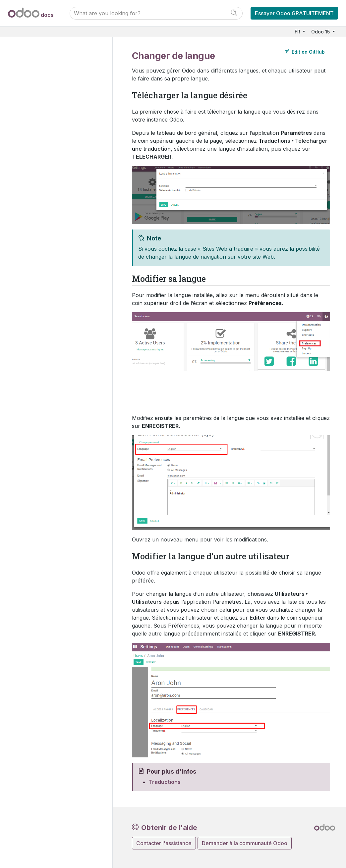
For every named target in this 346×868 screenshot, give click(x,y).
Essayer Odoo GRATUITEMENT (294, 13)
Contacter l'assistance (164, 843)
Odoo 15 (321, 32)
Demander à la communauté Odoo (245, 843)
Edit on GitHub (305, 52)
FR (298, 32)
